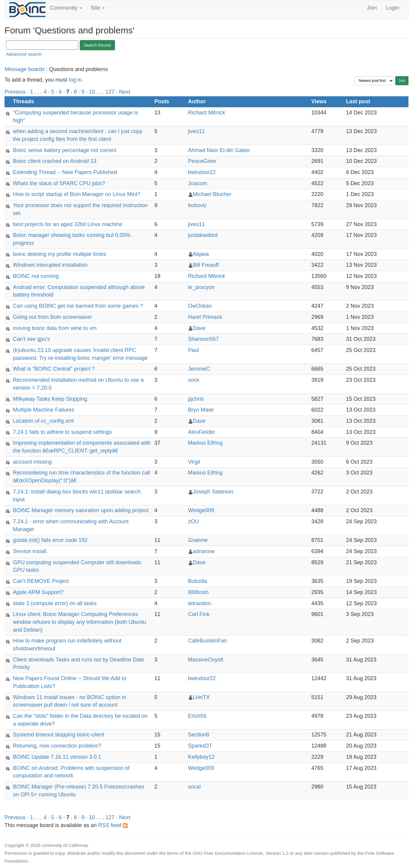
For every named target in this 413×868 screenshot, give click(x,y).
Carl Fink (199, 614)
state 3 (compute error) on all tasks (55, 603)
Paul (194, 350)
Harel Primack (205, 317)
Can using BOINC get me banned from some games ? (78, 306)
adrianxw (204, 551)
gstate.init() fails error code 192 (50, 540)
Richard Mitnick (207, 113)
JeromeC (199, 369)
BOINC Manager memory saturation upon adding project (81, 510)
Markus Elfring (205, 443)
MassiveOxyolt (206, 660)
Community (66, 8)
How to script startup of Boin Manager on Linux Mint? (77, 194)
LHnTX (201, 697)
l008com (198, 592)
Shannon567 (203, 339)
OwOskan (200, 306)
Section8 (199, 735)
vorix (194, 380)
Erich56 (197, 716)
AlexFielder (202, 432)
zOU (194, 521)
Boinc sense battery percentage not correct (65, 150)
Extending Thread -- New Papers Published (65, 172)
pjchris (196, 399)
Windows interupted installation (50, 265)
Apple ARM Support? (38, 592)
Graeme (198, 540)
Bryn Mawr (201, 410)
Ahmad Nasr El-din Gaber (219, 150)
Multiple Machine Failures (44, 410)
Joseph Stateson (213, 492)
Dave (199, 328)
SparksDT (200, 746)
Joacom (198, 183)
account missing (32, 462)
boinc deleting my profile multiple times (59, 254)
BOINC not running (36, 276)
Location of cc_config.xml (43, 421)
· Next (123, 92)
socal (194, 787)
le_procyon (201, 287)
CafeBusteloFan (208, 641)
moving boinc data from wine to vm (55, 328)
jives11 (197, 131)
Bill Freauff (206, 265)
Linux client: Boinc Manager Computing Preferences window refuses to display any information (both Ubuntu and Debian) (79, 622)
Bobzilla (198, 581)
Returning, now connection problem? (57, 746)
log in (75, 80)
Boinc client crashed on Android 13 (55, 161)
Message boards (25, 69)
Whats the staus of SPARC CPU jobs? (59, 183)
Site (98, 8)
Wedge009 (201, 510)
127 (110, 92)
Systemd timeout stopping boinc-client (59, 735)
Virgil (194, 462)
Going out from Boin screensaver (53, 317)
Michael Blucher (212, 194)
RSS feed (113, 825)
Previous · (17, 92)
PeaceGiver (202, 161)
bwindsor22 (202, 172)
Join (372, 8)
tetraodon (200, 603)
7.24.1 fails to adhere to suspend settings (62, 432)
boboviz (197, 205)
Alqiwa (201, 254)
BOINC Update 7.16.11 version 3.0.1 (57, 757)
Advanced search (24, 54)
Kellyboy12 (201, 757)
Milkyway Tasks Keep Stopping (50, 399)
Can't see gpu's (31, 339)
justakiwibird (203, 235)
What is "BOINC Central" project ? (54, 369)
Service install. (30, 551)
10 (92, 92)
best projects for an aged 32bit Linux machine (68, 224)
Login (393, 8)
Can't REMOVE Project (41, 581)
